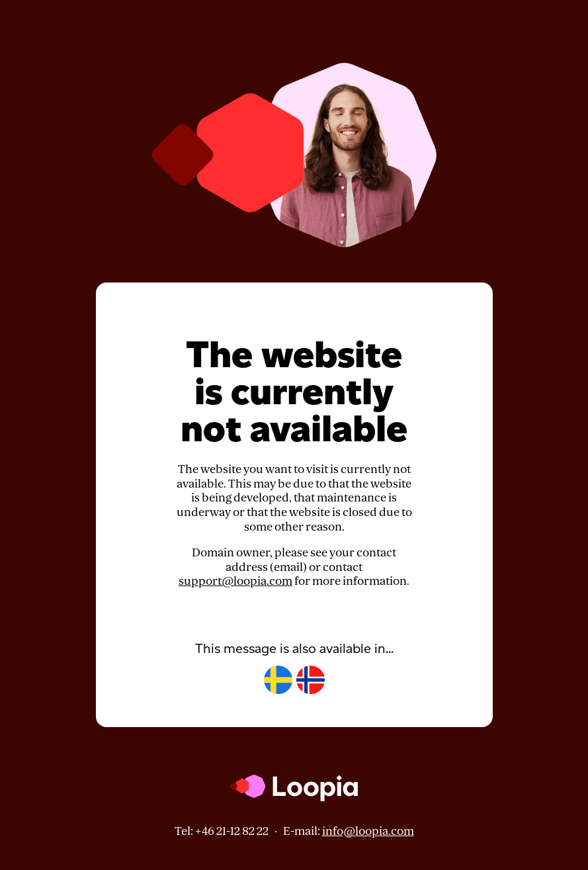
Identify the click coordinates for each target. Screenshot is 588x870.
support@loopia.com (235, 581)
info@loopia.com (368, 831)
